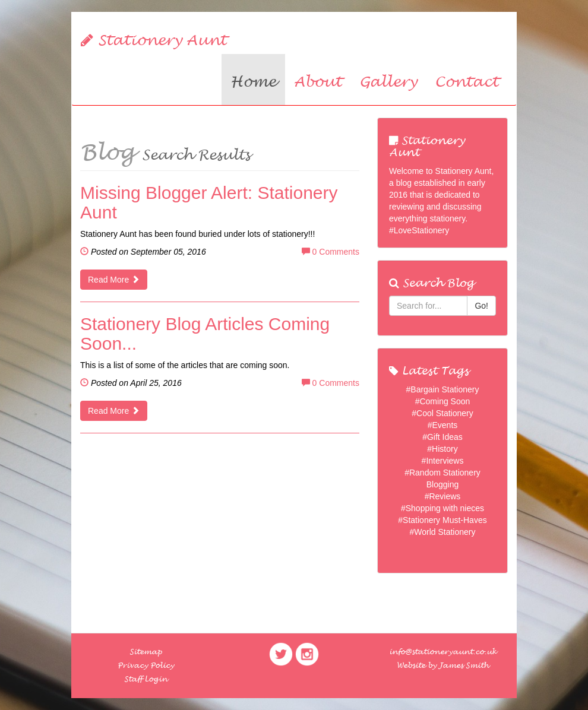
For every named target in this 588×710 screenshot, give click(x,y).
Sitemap (146, 652)
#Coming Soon (443, 401)
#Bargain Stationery (443, 389)
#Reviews (443, 496)
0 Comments (331, 252)
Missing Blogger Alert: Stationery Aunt (209, 202)
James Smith (464, 665)
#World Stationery (442, 532)
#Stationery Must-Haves (442, 520)
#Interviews (443, 461)
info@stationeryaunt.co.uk (443, 652)
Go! (481, 306)
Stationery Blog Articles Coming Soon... (205, 334)
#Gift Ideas (442, 437)
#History (442, 449)
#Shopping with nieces (442, 508)
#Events (443, 425)
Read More (114, 280)
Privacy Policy (146, 665)
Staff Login (146, 679)
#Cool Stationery (442, 413)
